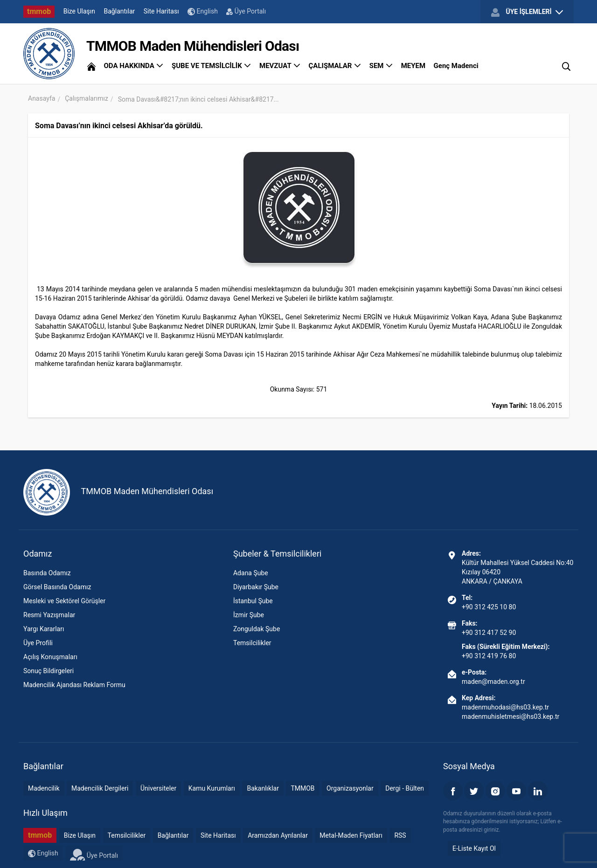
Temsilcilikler (252, 643)
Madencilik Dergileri (100, 788)
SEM (381, 66)
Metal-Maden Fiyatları (351, 835)
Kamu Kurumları (212, 788)
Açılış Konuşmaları (50, 657)
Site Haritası (161, 11)
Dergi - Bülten (405, 788)
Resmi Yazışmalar (49, 615)
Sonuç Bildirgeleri (49, 671)
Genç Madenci (456, 66)
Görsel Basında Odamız (57, 587)
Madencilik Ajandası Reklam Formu (74, 685)
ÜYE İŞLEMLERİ (527, 12)
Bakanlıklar (263, 788)
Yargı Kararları (44, 629)
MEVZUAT (280, 66)
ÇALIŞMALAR (335, 66)
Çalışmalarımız (87, 98)
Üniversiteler (158, 788)
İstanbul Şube (253, 601)
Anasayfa (42, 98)
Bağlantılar (120, 11)
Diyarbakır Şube (256, 587)
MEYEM (413, 66)
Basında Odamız (47, 573)
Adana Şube (251, 573)
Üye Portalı (246, 11)
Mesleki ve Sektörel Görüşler (64, 601)
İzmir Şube (249, 615)
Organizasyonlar (350, 788)
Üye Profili (38, 643)
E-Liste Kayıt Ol (474, 848)
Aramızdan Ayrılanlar (278, 835)
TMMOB (302, 788)
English (203, 11)
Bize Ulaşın (79, 11)
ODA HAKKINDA (133, 66)
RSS (400, 835)
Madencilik (44, 788)
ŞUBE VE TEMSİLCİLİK (212, 66)
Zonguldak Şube (257, 629)
